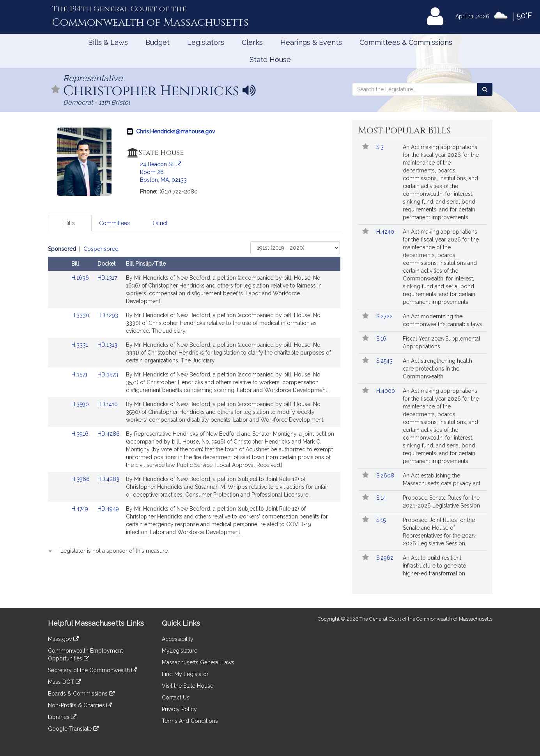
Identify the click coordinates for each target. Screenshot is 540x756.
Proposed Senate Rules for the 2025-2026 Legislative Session (441, 502)
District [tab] (159, 223)
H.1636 (81, 278)
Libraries (62, 717)
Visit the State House (188, 686)
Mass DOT (65, 682)
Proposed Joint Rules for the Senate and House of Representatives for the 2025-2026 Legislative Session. (440, 532)
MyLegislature (180, 651)
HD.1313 (107, 345)
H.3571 (80, 374)
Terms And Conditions (190, 721)
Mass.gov (63, 639)
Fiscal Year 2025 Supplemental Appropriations (442, 343)
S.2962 (386, 558)
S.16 (382, 339)
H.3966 (81, 479)
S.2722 (385, 316)
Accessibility (178, 639)
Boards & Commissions (81, 694)
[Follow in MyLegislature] (56, 90)
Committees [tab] (114, 223)
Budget (158, 42)
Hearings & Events (311, 42)
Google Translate (73, 729)
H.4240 (386, 232)
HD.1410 (108, 404)
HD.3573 (108, 374)
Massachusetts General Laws (198, 662)
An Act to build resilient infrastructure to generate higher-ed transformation (434, 566)
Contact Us (176, 697)
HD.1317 (107, 278)
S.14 (382, 498)
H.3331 (81, 345)
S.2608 (386, 476)
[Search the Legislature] (485, 89)
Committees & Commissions (406, 42)
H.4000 (386, 391)
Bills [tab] (70, 223)
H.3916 (81, 434)
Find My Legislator (185, 674)
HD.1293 (108, 315)
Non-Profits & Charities (80, 705)
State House (270, 59)
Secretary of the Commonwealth (92, 670)
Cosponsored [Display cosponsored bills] (101, 249)
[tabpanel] (194, 401)
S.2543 (385, 361)
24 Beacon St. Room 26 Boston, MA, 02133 (163, 172)
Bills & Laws (108, 42)
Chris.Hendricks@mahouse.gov (175, 131)
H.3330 (81, 315)
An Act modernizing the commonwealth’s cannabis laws (443, 320)
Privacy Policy (179, 709)
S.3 (381, 147)
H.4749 (81, 509)
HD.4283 (108, 479)
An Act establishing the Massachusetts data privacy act (442, 479)
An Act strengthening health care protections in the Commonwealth (437, 369)
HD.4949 (108, 509)
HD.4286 (109, 434)
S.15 (382, 520)
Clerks (252, 42)
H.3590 (81, 404)
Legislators (206, 42)
